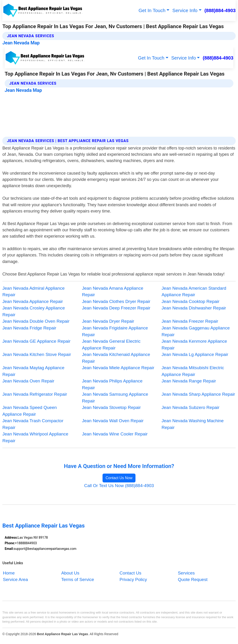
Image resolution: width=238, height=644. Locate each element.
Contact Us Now (119, 478)
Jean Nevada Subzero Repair (191, 407)
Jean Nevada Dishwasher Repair (194, 308)
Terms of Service (78, 580)
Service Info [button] (185, 10)
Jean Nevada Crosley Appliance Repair (34, 311)
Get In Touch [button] (152, 10)
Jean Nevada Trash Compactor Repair (33, 424)
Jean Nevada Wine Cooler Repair (115, 434)
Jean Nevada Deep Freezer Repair (116, 308)
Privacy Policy (133, 580)
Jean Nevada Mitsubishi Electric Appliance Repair (193, 371)
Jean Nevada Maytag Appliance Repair (33, 371)
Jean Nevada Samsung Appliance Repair (115, 398)
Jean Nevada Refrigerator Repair (35, 394)
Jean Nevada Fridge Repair (29, 328)
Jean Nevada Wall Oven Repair (113, 421)
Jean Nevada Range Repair (189, 381)
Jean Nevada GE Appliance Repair (36, 341)
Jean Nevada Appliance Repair (33, 301)
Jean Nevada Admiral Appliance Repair (33, 292)
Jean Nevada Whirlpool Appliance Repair (35, 437)
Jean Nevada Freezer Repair (190, 321)
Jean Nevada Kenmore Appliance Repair (194, 345)
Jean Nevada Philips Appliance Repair (112, 384)
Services (186, 573)
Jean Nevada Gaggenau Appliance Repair (196, 331)
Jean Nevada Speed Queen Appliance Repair (30, 411)
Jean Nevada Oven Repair (28, 381)
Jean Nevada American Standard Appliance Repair (194, 292)
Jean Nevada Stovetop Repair (111, 407)
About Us (70, 573)
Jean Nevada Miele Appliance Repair (118, 368)
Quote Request (193, 580)
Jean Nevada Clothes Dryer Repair (116, 301)
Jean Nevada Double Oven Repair (36, 321)
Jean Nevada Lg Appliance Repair (195, 354)
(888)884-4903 (220, 10)
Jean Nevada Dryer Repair (108, 321)
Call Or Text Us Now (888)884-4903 (119, 486)
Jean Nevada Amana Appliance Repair (113, 292)
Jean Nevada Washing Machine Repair (193, 424)
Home (9, 573)
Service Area (16, 580)
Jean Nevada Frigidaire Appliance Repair (115, 331)
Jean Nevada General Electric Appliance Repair (111, 345)
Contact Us (130, 573)
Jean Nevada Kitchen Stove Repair (37, 354)
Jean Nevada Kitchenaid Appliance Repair (116, 358)
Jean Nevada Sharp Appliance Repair (198, 394)
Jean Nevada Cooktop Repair (191, 301)
